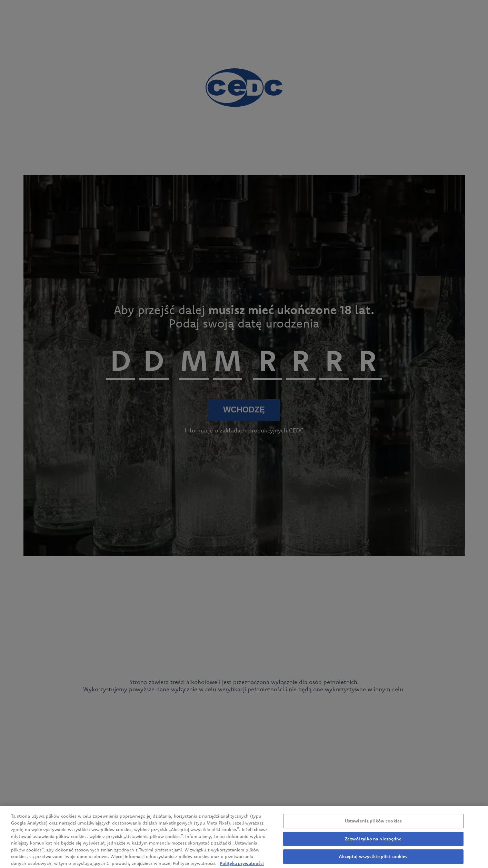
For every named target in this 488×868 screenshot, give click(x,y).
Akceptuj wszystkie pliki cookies (373, 860)
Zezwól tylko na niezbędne (373, 842)
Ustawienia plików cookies (373, 825)
